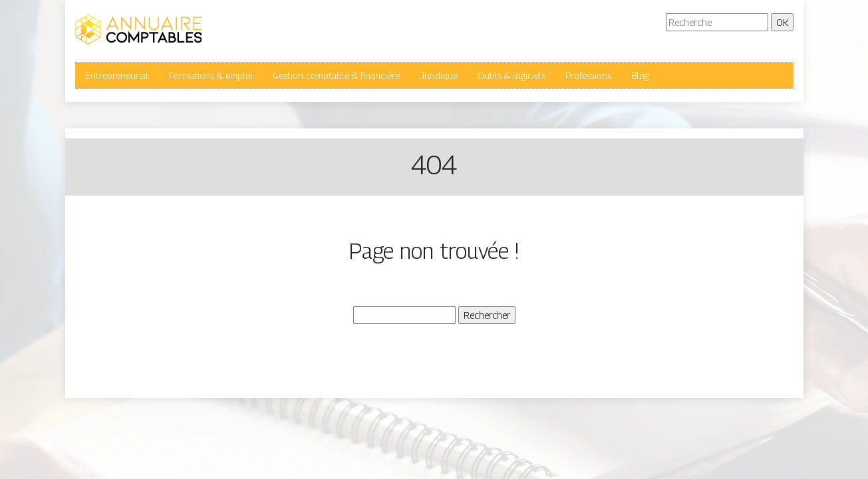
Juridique (439, 76)
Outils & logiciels (511, 76)
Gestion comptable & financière (336, 76)
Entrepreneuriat (117, 76)
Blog (640, 76)
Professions (588, 76)
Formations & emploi (211, 76)
